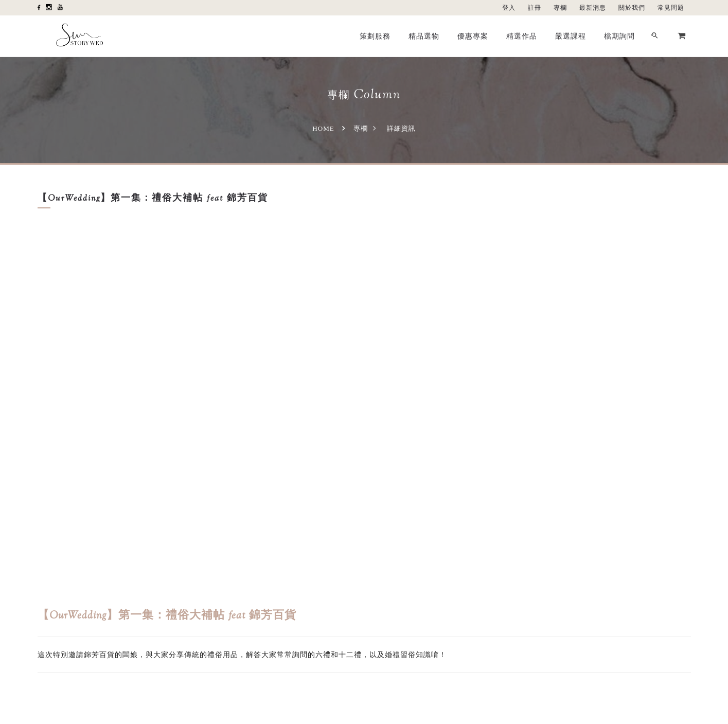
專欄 (560, 8)
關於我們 (632, 8)
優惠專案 (473, 36)
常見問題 (671, 8)
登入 (509, 8)
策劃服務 (375, 36)
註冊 (535, 8)
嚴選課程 (571, 36)
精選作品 (522, 36)
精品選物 (424, 36)
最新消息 (593, 8)
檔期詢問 (619, 36)
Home (323, 128)
